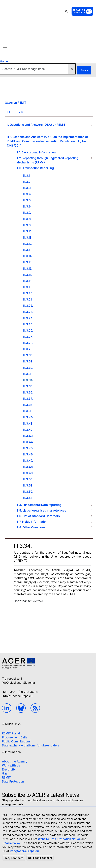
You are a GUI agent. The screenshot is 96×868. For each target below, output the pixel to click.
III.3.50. (28, 479)
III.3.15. (28, 262)
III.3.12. (28, 244)
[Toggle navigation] (5, 49)
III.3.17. (28, 275)
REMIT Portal (11, 733)
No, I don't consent (40, 858)
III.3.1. (27, 176)
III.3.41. (28, 423)
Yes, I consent (14, 858)
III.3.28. (28, 343)
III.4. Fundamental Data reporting (39, 505)
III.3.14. (28, 256)
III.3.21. (28, 299)
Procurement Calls (15, 737)
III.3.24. (28, 318)
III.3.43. (28, 436)
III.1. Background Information (36, 152)
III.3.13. (28, 250)
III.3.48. (28, 467)
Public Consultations (16, 741)
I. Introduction (17, 112)
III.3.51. (28, 485)
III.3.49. (28, 473)
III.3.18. (28, 281)
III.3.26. (28, 330)
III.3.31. (28, 361)
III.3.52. (28, 492)
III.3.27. (28, 337)
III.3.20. (28, 293)
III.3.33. (28, 374)
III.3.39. (28, 411)
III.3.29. (28, 349)
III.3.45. (28, 448)
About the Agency (15, 761)
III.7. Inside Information (32, 522)
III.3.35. (28, 386)
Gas (5, 774)
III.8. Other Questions (31, 527)
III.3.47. (28, 461)
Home (4, 61)
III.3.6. (27, 206)
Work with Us (11, 765)
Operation (90, 125)
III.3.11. (27, 237)
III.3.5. (27, 200)
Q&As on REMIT (16, 103)
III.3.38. (28, 405)
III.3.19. (28, 287)
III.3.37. (28, 399)
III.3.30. (28, 355)
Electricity (9, 769)
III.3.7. (27, 213)
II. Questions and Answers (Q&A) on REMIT (36, 125)
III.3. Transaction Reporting (35, 168)
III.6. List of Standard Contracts (38, 516)
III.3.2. (27, 182)
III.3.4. (27, 194)
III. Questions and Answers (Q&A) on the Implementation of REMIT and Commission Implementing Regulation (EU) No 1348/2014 (48, 141)
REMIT (6, 778)
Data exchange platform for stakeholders (31, 745)
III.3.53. (28, 498)
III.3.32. (28, 368)
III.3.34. (28, 380)
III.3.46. (28, 454)
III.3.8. (27, 219)
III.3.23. (28, 312)
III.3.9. (27, 225)
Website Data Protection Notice (59, 839)
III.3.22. (28, 306)
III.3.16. (28, 269)
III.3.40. (28, 417)
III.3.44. (28, 442)
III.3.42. (28, 430)
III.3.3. (27, 188)
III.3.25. (28, 324)
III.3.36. (28, 392)
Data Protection (13, 782)
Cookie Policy (11, 843)
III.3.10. (28, 231)
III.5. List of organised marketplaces (41, 510)
